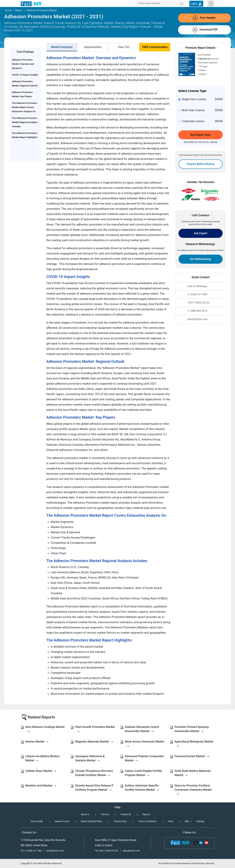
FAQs (171, 821)
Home (8, 10)
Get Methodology (201, 259)
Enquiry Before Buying (200, 164)
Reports (146, 814)
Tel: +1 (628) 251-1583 (31, 851)
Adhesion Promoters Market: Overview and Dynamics (23, 64)
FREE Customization (155, 47)
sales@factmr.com (55, 851)
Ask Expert (201, 233)
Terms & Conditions (148, 821)
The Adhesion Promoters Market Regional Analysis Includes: (25, 122)
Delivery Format (62, 821)
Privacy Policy (120, 821)
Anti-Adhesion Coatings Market (45, 729)
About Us (85, 814)
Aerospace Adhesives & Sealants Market (90, 758)
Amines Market (37, 742)
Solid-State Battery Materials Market (193, 773)
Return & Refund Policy (92, 821)
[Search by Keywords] (160, 3)
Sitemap (200, 821)
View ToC (124, 47)
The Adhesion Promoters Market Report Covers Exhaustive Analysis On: (25, 107)
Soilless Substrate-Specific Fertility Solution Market (142, 788)
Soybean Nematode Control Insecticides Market (142, 729)
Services (105, 814)
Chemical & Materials (208, 63)
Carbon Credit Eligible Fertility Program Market (144, 773)
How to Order (37, 821)
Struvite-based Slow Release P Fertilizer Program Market (94, 788)
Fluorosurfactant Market (192, 756)
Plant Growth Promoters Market (95, 729)
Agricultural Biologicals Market (194, 744)
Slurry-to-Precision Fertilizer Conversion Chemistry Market (193, 790)
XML (187, 821)
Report (19, 10)
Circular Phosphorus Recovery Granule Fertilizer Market (94, 773)
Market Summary (62, 47)
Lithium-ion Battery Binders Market (43, 758)
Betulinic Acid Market (41, 786)
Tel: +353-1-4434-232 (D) (106, 851)
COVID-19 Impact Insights (25, 75)
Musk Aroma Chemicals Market (145, 744)
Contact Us (126, 814)
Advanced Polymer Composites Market (145, 758)
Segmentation (93, 47)
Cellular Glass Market (41, 771)
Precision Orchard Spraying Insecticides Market (192, 729)
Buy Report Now (201, 135)
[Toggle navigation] (211, 3)
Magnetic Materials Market (94, 742)
